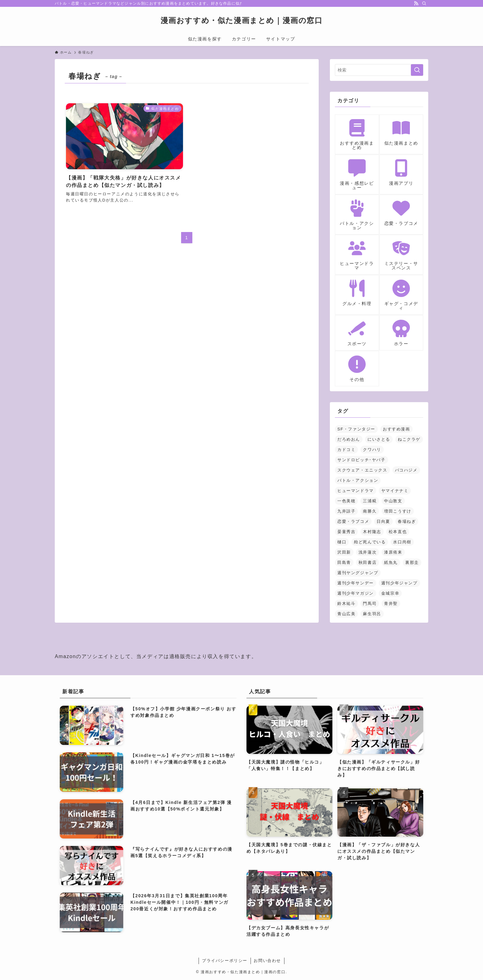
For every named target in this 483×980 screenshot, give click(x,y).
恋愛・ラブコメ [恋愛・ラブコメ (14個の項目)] (353, 521)
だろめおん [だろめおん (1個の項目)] (349, 439)
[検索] (424, 3)
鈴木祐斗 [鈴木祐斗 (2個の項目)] (346, 604)
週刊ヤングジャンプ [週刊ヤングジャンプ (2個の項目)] (358, 573)
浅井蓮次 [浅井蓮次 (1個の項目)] (368, 552)
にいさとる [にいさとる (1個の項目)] (379, 439)
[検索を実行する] (417, 70)
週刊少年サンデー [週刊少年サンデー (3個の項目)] (356, 583)
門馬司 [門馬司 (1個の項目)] (370, 604)
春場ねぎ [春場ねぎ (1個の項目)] (407, 521)
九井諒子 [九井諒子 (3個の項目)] (346, 511)
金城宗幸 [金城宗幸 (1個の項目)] (390, 593)
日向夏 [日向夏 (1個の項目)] (383, 521)
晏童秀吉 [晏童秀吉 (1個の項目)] (346, 532)
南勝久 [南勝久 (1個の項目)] (370, 511)
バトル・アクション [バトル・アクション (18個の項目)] (358, 480)
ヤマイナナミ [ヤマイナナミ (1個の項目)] (395, 491)
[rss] (416, 3)
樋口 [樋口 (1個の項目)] (342, 542)
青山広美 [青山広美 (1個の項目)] (346, 614)
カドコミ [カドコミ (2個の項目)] (346, 450)
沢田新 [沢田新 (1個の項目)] (344, 552)
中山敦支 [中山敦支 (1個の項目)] (393, 501)
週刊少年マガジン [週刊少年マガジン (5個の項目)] (356, 593)
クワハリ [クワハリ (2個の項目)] (372, 450)
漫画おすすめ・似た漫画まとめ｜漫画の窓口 (242, 21)
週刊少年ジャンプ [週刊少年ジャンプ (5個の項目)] (399, 583)
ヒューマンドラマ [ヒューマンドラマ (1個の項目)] (356, 491)
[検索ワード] (379, 70)
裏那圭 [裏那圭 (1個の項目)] (412, 562)
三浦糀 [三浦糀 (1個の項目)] (370, 501)
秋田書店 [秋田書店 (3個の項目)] (368, 562)
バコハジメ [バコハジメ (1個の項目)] (406, 470)
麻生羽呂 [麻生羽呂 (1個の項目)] (372, 614)
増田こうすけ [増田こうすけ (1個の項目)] (398, 511)
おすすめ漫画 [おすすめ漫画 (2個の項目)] (396, 429)
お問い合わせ (267, 961)
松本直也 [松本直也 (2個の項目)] (398, 532)
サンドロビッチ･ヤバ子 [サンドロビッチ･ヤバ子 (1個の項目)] (361, 460)
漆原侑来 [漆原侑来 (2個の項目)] (393, 552)
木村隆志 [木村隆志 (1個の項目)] (372, 532)
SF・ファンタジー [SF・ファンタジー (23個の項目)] (356, 429)
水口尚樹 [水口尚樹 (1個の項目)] (402, 542)
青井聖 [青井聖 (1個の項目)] (391, 604)
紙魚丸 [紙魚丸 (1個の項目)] (391, 562)
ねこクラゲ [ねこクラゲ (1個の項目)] (409, 439)
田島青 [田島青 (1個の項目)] (344, 562)
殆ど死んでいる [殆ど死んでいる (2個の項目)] (370, 542)
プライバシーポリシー (225, 961)
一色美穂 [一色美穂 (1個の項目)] (346, 501)
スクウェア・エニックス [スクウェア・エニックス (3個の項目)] (362, 470)
